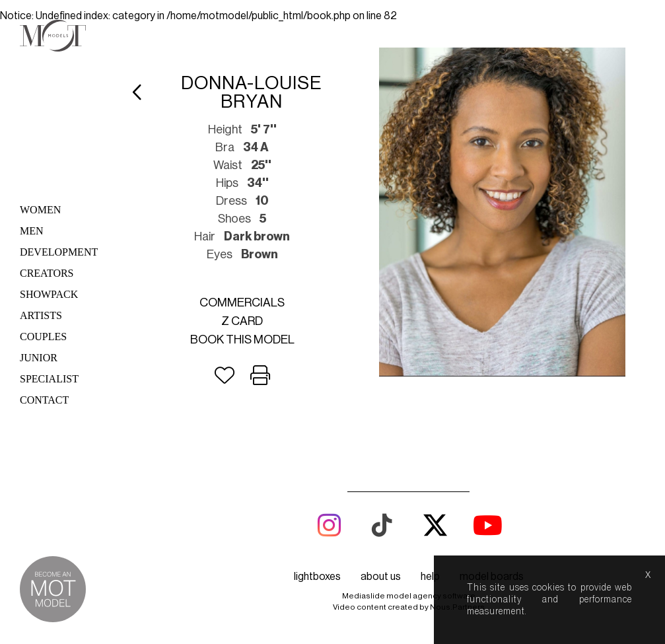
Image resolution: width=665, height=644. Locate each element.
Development (59, 252)
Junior (39, 358)
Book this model (242, 340)
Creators (47, 273)
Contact (44, 400)
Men (32, 231)
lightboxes (317, 577)
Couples (43, 337)
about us (381, 577)
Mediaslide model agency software (409, 596)
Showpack (49, 294)
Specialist (49, 379)
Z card (242, 321)
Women (40, 210)
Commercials (242, 303)
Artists (41, 315)
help (430, 577)
